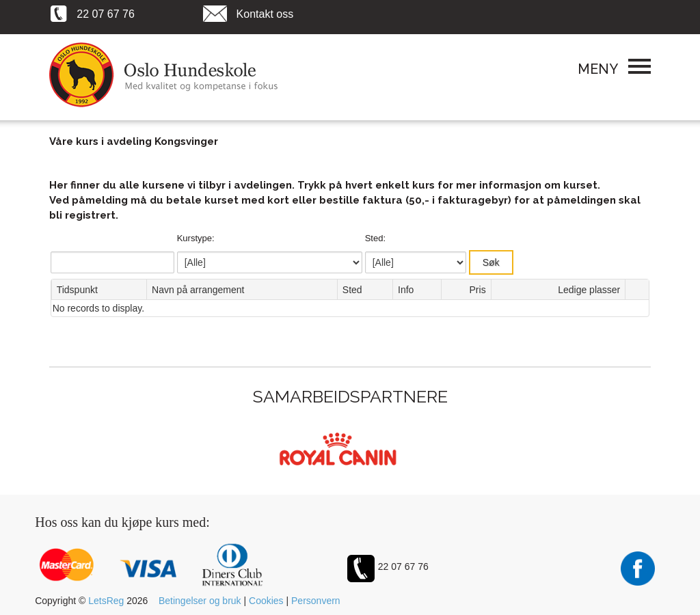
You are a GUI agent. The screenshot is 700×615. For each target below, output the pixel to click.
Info (406, 290)
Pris (478, 290)
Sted (352, 290)
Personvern (316, 601)
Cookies (266, 601)
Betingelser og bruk (200, 601)
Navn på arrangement (198, 290)
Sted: (375, 238)
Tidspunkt (77, 290)
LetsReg (106, 601)
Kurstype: (196, 238)
